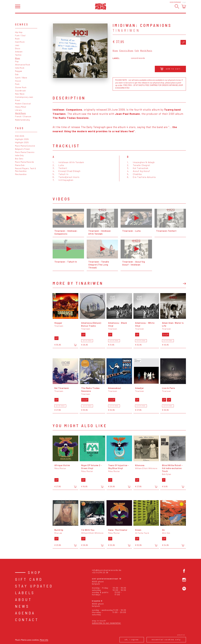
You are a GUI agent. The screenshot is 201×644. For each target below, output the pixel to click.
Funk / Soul (20, 35)
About (24, 599)
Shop (35, 572)
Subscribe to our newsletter (107, 623)
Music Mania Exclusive (25, 146)
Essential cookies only (166, 639)
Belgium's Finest (22, 149)
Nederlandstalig (22, 120)
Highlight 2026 (22, 139)
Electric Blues (126, 51)
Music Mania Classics (25, 152)
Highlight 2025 (22, 142)
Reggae (19, 71)
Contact (27, 620)
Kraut (18, 100)
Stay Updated (34, 586)
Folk (137, 51)
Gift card (29, 579)
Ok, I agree (132, 639)
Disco (18, 48)
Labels (25, 593)
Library (18, 110)
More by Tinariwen (78, 283)
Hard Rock (20, 42)
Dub (17, 74)
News (22, 606)
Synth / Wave (21, 78)
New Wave (20, 94)
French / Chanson (23, 116)
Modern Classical (23, 104)
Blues (18, 58)
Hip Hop (19, 32)
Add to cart (170, 69)
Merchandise (21, 174)
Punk (17, 84)
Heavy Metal (21, 107)
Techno (18, 55)
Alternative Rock (23, 65)
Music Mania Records (25, 162)
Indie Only (19, 155)
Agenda (25, 613)
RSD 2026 (20, 136)
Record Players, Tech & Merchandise (26, 170)
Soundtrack (20, 91)
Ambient (19, 52)
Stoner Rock (21, 87)
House (18, 81)
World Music (21, 113)
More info (44, 640)
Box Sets (19, 159)
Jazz (17, 45)
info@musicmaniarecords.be (107, 570)
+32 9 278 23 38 (100, 573)
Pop (17, 61)
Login (184, 2)
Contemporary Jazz (24, 97)
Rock (17, 39)
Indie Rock (20, 68)
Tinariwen (126, 30)
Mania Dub (20, 165)
